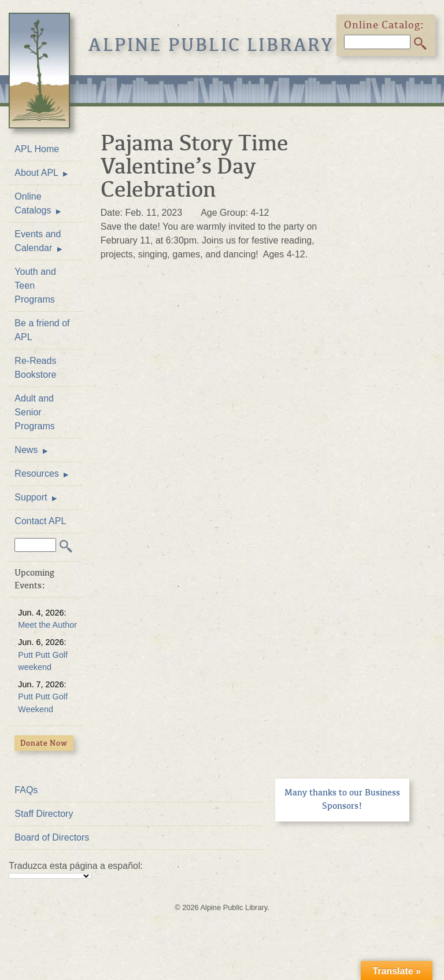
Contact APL (40, 521)
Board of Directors (52, 837)
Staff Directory (44, 814)
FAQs (26, 790)
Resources (36, 474)
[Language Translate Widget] (50, 876)
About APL (36, 173)
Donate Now (44, 743)
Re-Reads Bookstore (35, 368)
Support (31, 497)
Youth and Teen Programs (35, 285)
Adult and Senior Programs (34, 412)
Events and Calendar (38, 241)
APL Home (37, 149)
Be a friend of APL (42, 330)
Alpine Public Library (211, 45)
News (26, 450)
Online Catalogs (33, 203)
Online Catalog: (384, 25)
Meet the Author (47, 625)
